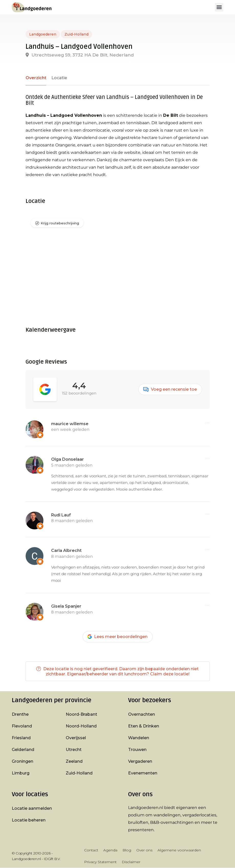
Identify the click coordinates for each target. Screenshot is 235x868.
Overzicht (36, 78)
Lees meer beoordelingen (117, 637)
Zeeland (74, 762)
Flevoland (22, 726)
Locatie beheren (29, 820)
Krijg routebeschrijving (60, 223)
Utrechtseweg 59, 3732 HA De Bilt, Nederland (80, 55)
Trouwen (137, 750)
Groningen (23, 762)
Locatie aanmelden (32, 809)
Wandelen (139, 738)
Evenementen (143, 773)
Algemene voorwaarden (179, 850)
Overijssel (76, 738)
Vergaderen (140, 762)
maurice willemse (70, 424)
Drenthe (20, 715)
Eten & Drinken (144, 726)
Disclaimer (131, 862)
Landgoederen (43, 34)
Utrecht (74, 750)
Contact (91, 850)
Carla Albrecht (66, 551)
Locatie (58, 78)
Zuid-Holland (76, 34)
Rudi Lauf (61, 515)
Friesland (21, 738)
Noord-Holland (81, 726)
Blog (127, 850)
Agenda (110, 850)
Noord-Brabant (81, 715)
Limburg (21, 773)
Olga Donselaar (68, 460)
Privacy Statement (100, 862)
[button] (219, 7)
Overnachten (142, 715)
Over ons (144, 850)
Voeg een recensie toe (170, 389)
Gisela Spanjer (66, 606)
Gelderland (23, 750)
